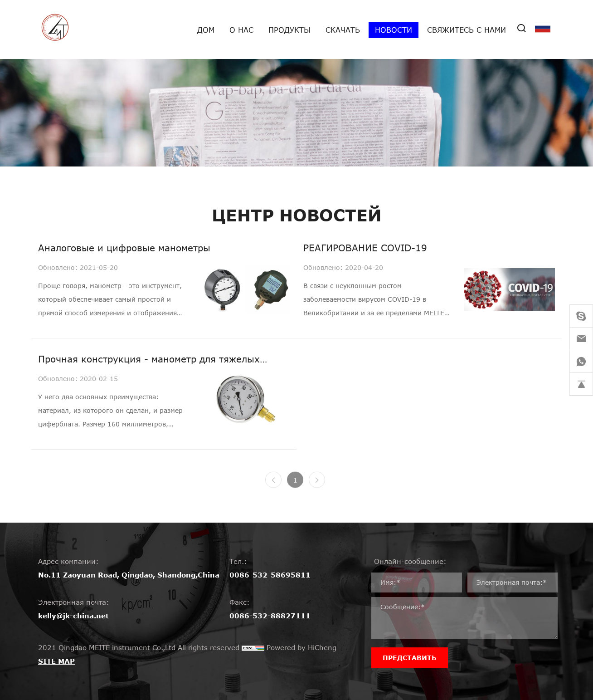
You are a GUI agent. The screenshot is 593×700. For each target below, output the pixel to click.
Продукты (289, 30)
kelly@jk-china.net (73, 616)
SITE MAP (56, 661)
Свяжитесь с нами (467, 30)
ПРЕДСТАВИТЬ (410, 658)
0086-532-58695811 (270, 575)
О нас (241, 30)
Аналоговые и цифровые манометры (124, 248)
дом (206, 30)
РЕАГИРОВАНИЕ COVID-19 (365, 248)
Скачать (343, 30)
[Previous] (273, 485)
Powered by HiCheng (301, 647)
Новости (394, 30)
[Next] (317, 485)
